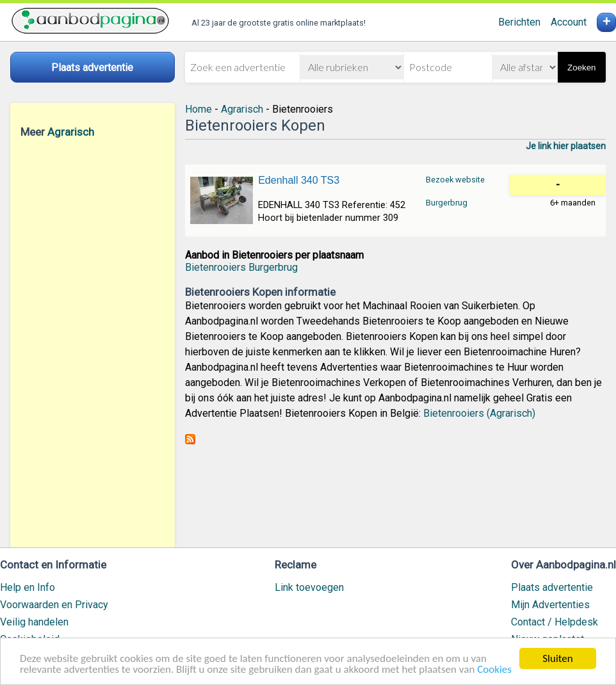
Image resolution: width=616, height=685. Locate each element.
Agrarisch (71, 132)
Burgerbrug (447, 203)
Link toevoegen (309, 587)
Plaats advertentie (552, 587)
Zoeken (581, 68)
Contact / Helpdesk (555, 622)
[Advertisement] (93, 342)
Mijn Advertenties (550, 605)
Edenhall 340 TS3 (299, 180)
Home (199, 109)
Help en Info (28, 587)
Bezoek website (455, 180)
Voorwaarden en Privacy (54, 605)
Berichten (519, 22)
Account (569, 22)
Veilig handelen (34, 622)
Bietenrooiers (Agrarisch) (479, 413)
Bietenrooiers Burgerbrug (241, 267)
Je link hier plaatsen (566, 146)
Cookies (494, 670)
